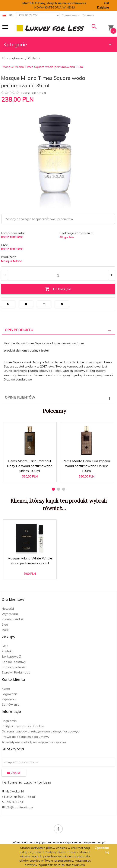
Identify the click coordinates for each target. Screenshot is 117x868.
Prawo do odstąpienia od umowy (26, 737)
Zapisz (14, 773)
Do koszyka (58, 289)
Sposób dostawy (14, 662)
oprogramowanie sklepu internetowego (66, 842)
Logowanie (10, 694)
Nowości (8, 609)
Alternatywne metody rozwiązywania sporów (34, 742)
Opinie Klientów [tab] (20, 397)
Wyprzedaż (10, 614)
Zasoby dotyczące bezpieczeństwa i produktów (39, 219)
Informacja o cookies (26, 842)
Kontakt (7, 651)
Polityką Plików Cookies (61, 852)
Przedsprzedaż (12, 619)
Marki (5, 630)
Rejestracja (10, 699)
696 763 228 (12, 802)
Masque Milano (12, 261)
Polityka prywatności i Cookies (23, 726)
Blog (5, 625)
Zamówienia (11, 705)
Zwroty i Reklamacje (16, 672)
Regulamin (9, 721)
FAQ (5, 646)
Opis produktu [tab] (19, 330)
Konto (6, 689)
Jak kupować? (12, 656)
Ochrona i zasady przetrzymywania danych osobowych (41, 731)
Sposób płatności (14, 667)
